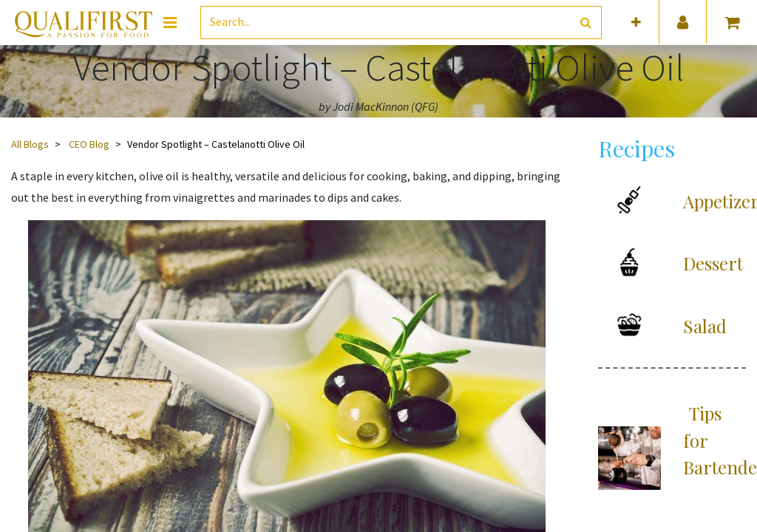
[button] (636, 23)
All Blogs (30, 144)
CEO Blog (89, 144)
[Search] (586, 23)
